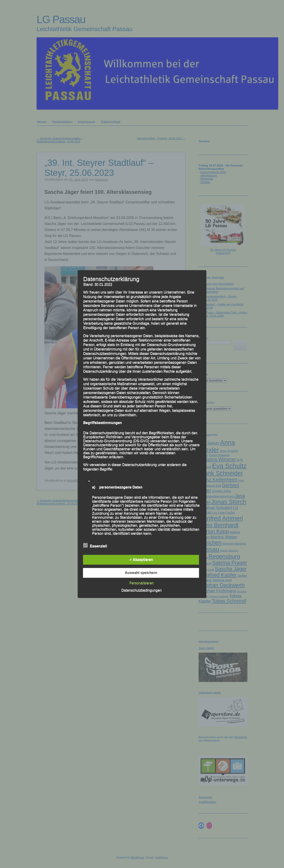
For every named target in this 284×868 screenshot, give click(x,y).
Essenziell (95, 545)
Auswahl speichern (141, 573)
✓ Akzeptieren (141, 560)
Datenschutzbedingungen (141, 590)
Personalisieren (142, 583)
